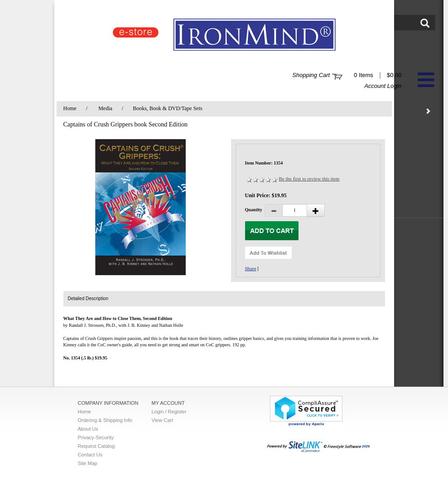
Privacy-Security (96, 437)
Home (70, 108)
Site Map (88, 463)
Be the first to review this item (309, 179)
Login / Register (169, 412)
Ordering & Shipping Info (105, 420)
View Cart (162, 420)
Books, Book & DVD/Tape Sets (168, 108)
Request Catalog (96, 446)
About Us (88, 429)
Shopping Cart (311, 75)
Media (105, 108)
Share (251, 268)
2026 (318, 446)
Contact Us (90, 455)
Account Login (383, 86)
